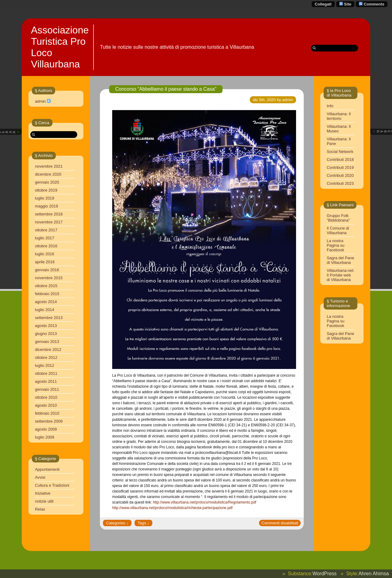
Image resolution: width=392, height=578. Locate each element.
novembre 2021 (49, 166)
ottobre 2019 (46, 190)
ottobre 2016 (46, 246)
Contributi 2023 (340, 183)
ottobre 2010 (46, 397)
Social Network (340, 152)
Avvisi (40, 477)
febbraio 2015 (47, 294)
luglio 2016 (45, 254)
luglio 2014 (45, 310)
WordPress (324, 574)
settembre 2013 (49, 318)
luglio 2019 (45, 198)
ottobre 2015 (46, 286)
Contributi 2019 (340, 167)
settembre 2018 (49, 214)
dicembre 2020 (48, 174)
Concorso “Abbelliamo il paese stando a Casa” (166, 89)
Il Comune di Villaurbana (338, 230)
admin (40, 101)
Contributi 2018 (340, 160)
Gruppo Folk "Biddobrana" (338, 218)
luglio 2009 (45, 437)
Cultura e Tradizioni (52, 485)
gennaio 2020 (47, 182)
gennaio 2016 (47, 270)
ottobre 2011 (46, 373)
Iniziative (43, 493)
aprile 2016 (45, 262)
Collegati (323, 4)
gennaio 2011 (47, 389)
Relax (40, 509)
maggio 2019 (46, 206)
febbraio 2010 (47, 413)
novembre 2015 (49, 278)
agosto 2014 (46, 302)
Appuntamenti (47, 469)
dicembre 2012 (48, 350)
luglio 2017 (45, 238)
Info (330, 106)
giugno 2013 (46, 334)
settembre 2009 (49, 421)
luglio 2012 (45, 365)
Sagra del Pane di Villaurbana (341, 260)
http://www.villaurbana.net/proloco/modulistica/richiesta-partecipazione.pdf (172, 508)
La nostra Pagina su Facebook (336, 245)
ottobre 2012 (46, 357)
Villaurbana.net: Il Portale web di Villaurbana (341, 275)
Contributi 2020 (340, 175)
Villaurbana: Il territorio (339, 116)
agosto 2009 (46, 429)
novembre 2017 (49, 222)
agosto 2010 (46, 405)
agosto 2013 (46, 326)
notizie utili (44, 501)
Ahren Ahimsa (374, 574)
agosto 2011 (46, 381)
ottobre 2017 (46, 230)
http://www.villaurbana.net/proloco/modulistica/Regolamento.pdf (205, 502)
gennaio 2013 (47, 342)
